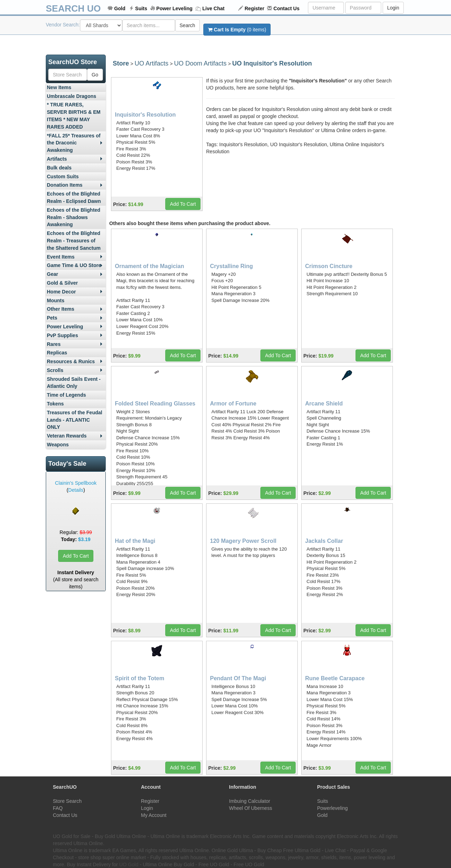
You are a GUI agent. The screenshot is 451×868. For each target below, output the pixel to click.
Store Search (67, 801)
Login (393, 8)
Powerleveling (332, 808)
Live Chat (213, 8)
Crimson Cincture (329, 266)
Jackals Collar (324, 541)
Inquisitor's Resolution (145, 115)
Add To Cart (76, 556)
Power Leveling (175, 8)
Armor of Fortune (233, 404)
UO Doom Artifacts (200, 63)
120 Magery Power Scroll (243, 541)
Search (187, 25)
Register (254, 8)
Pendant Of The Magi (238, 678)
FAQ (58, 808)
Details (76, 490)
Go (95, 75)
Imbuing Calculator (250, 801)
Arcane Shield (324, 404)
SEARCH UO (73, 8)
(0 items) (237, 30)
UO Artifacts (152, 63)
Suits (141, 8)
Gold (120, 8)
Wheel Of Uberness (251, 808)
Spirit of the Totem (140, 678)
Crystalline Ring (231, 266)
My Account (154, 815)
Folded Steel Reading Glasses (155, 404)
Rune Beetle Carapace (335, 678)
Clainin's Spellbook (76, 483)
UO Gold (129, 864)
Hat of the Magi (135, 541)
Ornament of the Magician (149, 266)
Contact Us (286, 8)
